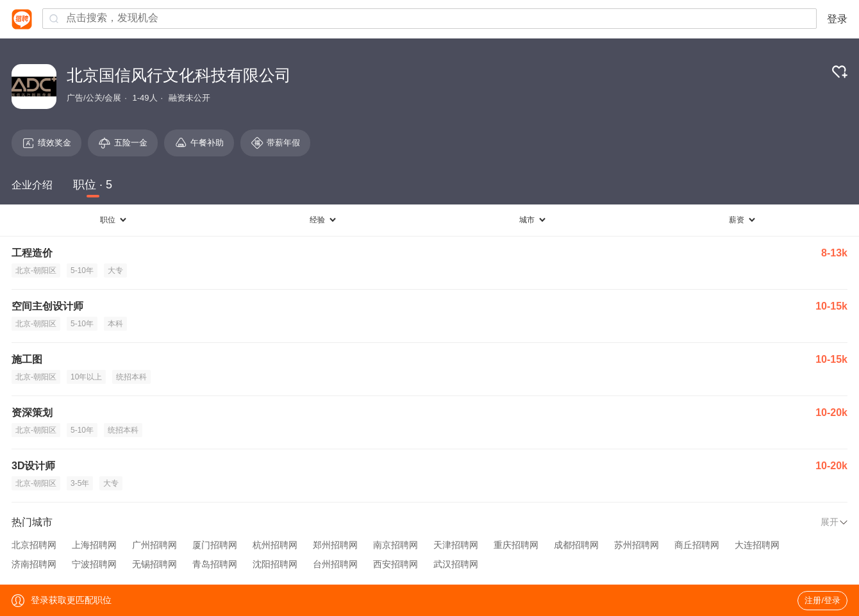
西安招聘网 (396, 564)
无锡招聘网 (154, 564)
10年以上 (86, 377)
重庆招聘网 (516, 545)
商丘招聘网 (697, 545)
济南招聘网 (34, 564)
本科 (115, 324)
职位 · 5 (93, 185)
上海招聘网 (94, 545)
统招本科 (131, 377)
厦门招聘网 (215, 545)
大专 (115, 271)
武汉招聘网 (456, 564)
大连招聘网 (757, 545)
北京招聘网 (34, 545)
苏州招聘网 (637, 545)
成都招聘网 (576, 545)
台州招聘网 (335, 564)
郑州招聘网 (335, 545)
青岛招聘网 (215, 564)
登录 (837, 19)
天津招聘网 (456, 545)
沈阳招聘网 (275, 564)
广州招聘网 (154, 545)
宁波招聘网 (94, 564)
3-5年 (80, 483)
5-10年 (82, 271)
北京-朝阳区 (36, 271)
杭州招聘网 (275, 545)
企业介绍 (32, 185)
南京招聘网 (396, 545)
